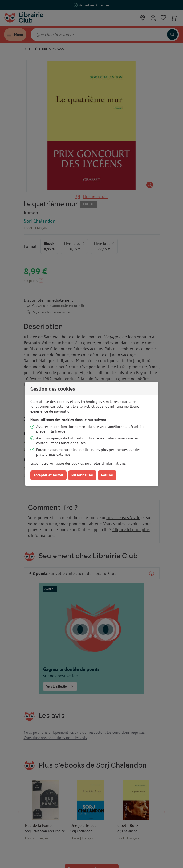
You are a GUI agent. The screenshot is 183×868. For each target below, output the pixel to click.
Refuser (107, 475)
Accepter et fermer (48, 475)
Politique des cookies (67, 463)
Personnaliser (82, 475)
